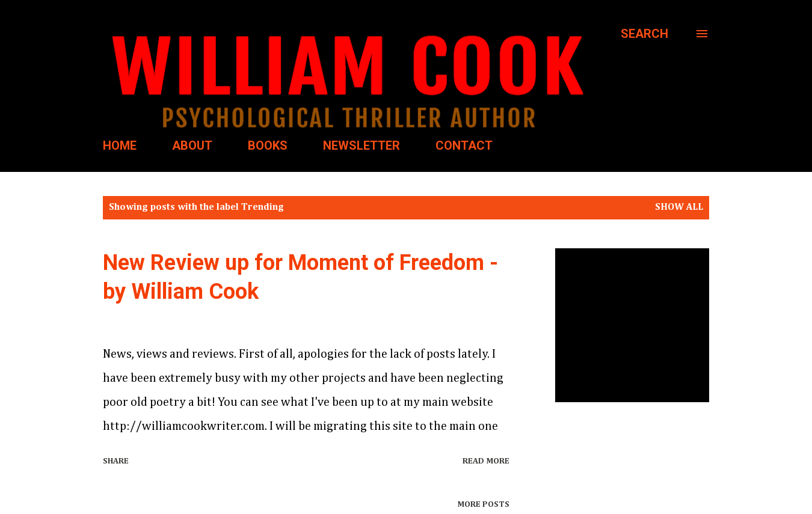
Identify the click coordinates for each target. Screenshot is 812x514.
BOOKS (268, 145)
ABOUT (192, 145)
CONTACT (464, 145)
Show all (679, 207)
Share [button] (116, 461)
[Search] (644, 34)
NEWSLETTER (361, 145)
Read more (486, 461)
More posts (483, 504)
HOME (120, 145)
